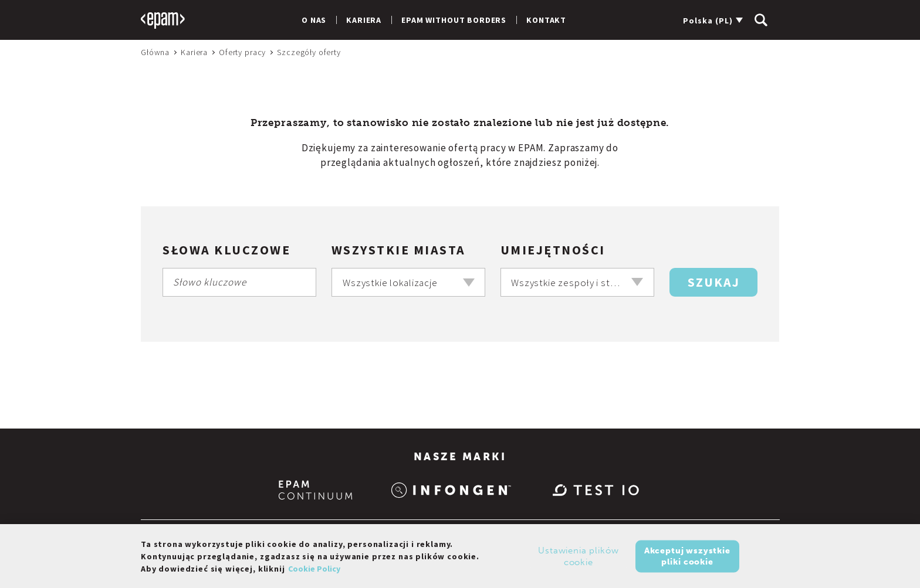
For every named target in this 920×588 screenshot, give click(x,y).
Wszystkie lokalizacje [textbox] (390, 283)
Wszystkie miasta (399, 250)
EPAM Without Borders (454, 20)
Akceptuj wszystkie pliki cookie (687, 560)
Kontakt (546, 20)
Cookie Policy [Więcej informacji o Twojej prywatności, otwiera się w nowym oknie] (314, 572)
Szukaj (714, 282)
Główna (155, 52)
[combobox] (408, 282)
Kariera (364, 20)
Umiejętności (553, 250)
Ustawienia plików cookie (578, 560)
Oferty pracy (242, 52)
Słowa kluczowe (226, 250)
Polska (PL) (708, 21)
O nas (314, 20)
